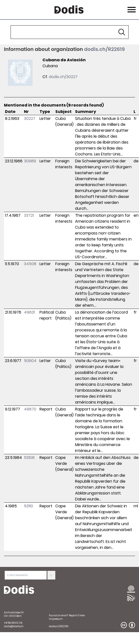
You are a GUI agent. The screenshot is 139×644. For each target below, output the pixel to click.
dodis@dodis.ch (14, 626)
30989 (30, 161)
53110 (29, 506)
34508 (30, 264)
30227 (30, 118)
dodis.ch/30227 (63, 77)
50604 (30, 361)
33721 (29, 215)
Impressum (56, 619)
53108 (29, 458)
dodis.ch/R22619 (105, 49)
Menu (131, 7)
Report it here (77, 615)
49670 (30, 409)
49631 (29, 312)
